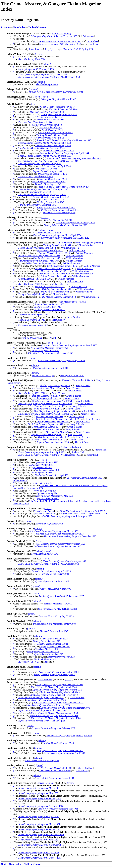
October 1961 (40, 858)
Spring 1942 (37, 248)
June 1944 (52, 200)
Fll (55, 338)
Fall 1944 (63, 109)
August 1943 (47, 171)
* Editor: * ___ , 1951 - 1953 (32, 331)
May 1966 (46, 700)
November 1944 (47, 112)
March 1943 (56, 207)
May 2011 (58, 604)
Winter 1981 (41, 465)
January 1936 (49, 304)
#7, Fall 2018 (59, 220)
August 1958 (61, 361)
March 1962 (39, 788)
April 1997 (82, 511)
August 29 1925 (51, 571)
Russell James (36, 49)
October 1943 (50, 120)
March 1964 (54, 411)
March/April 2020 (57, 235)
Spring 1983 (44, 483)
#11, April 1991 (52, 475)
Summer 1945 (56, 133)
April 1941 (57, 245)
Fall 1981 (41, 473)
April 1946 (47, 84)
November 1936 (53, 442)
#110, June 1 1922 (52, 581)
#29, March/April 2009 (60, 44)
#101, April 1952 (42, 452)
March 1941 (56, 289)
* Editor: (17, 338)
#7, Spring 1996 (77, 49)
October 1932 (49, 309)
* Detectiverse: (19, 669)
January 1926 (59, 534)
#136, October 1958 (49, 564)
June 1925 (57, 546)
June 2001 (50, 368)
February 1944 (53, 145)
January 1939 (42, 761)
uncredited (72, 609)
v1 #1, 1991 (72, 375)
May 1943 (59, 114)
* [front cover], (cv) (22, 554)
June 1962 (38, 840)
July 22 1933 (56, 616)
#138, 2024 (32, 284)
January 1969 (54, 713)
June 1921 (46, 659)
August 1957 (43, 189)
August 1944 (58, 151)
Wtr (50, 338)
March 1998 (84, 514)
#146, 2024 (32, 59)
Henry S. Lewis (103, 380)
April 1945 (48, 138)
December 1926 (43, 652)
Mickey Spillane (85, 768)
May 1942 (49, 287)
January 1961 (40, 798)
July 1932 (48, 307)
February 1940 (58, 743)
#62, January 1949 (43, 74)
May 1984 (58, 672)
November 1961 (41, 845)
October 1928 (61, 657)
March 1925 (61, 544)
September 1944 (74, 158)
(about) (38, 97)
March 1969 (54, 687)
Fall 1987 (56, 768)
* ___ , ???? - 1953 (30, 335)
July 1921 (47, 649)
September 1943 (53, 174)
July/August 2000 (67, 516)
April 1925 (69, 736)
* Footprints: (18, 39)
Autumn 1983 (85, 478)
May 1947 (56, 432)
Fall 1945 (32, 294)
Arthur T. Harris (86, 380)
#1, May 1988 (55, 496)
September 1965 (60, 685)
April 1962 (39, 853)
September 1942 (45, 424)
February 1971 (54, 716)
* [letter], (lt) (19, 761)
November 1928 (55, 646)
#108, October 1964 (45, 404)
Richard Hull (67, 447)
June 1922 (55, 639)
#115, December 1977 (61, 596)
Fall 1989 (55, 771)
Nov (29, 662)
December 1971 (65, 708)
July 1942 (50, 250)
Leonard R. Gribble (46, 783)
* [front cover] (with (22, 375)
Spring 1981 (47, 470)
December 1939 (48, 429)
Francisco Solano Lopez (43, 375)
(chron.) (67, 34)
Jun (32, 338)
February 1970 (53, 695)
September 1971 (59, 703)
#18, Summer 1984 (41, 697)
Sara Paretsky (83, 771)
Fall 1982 (43, 467)
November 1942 (54, 274)
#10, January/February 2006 (54, 36)
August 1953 (53, 268)
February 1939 (47, 406)
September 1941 (41, 263)
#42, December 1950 (49, 77)
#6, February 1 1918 (36, 69)
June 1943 (47, 258)
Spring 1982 (48, 493)
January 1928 (55, 574)
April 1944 (35, 122)
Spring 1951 (33, 315)
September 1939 (53, 422)
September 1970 (57, 690)
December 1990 (60, 751)
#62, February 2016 (75, 223)
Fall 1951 (45, 350)
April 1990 (64, 753)
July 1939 (46, 409)
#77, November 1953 (49, 455)
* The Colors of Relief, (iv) (25, 609)
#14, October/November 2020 (66, 225)
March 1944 (36, 176)
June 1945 (51, 197)
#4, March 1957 (69, 345)
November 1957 (45, 156)
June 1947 (54, 631)
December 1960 (41, 806)
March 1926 (54, 531)
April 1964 (52, 401)
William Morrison (64, 243)
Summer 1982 (47, 462)
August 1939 (55, 385)
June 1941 (49, 416)
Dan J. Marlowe (45, 679)
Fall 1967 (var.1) (43, 721)
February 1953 (49, 348)
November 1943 (50, 117)
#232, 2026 (32, 393)
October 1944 (51, 135)
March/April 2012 (65, 238)
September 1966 (55, 718)
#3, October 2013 (49, 524)
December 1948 (37, 205)
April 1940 (56, 778)
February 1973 (48, 705)
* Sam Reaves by (21, 49)
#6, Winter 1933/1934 (56, 92)
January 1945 (40, 164)
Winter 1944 (35, 279)
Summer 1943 (49, 182)
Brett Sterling (82, 243)
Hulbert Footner (20, 480)
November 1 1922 (52, 644)
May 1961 (58, 809)
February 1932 (53, 728)
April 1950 (46, 396)
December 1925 (70, 536)
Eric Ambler (89, 36)
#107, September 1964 (46, 414)
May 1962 (38, 793)
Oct (47, 662)
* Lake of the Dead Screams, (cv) (28, 604)
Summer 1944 (54, 292)
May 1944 (52, 130)
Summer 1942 (62, 266)
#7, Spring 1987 (45, 491)
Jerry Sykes (50, 49)
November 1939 (57, 419)
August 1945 (45, 554)
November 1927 (48, 654)
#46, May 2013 (48, 233)
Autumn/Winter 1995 (55, 589)
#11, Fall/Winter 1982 (42, 710)
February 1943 (54, 253)
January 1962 (40, 829)
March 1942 (52, 271)
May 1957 (42, 194)
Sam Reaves (57, 34)
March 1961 (39, 824)
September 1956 (45, 143)
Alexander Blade (69, 380)
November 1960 (41, 835)
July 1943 (56, 107)
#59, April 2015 (58, 99)
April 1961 (39, 816)
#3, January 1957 (50, 353)
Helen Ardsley (64, 302)
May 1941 (46, 388)
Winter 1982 (48, 498)
